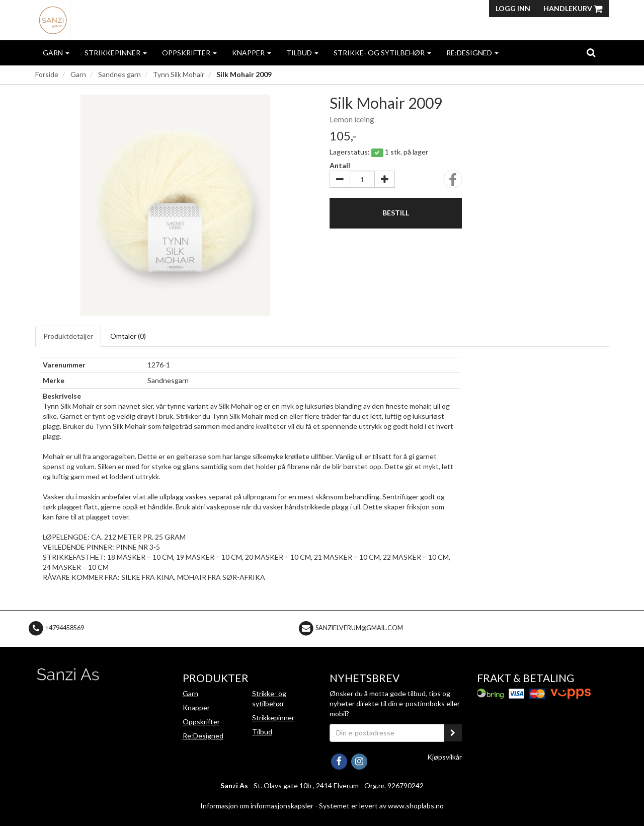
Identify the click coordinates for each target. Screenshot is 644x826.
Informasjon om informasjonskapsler (257, 806)
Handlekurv (573, 8)
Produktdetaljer (68, 336)
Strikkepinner (116, 53)
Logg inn (513, 8)
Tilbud (302, 53)
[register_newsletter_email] (453, 733)
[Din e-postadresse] (387, 733)
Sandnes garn (119, 74)
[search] (591, 52)
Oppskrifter (189, 53)
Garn (56, 53)
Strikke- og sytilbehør (382, 53)
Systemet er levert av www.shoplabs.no (381, 806)
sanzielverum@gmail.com (359, 628)
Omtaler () (128, 336)
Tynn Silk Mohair (179, 74)
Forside (47, 74)
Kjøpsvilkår (445, 757)
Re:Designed (472, 53)
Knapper (252, 53)
